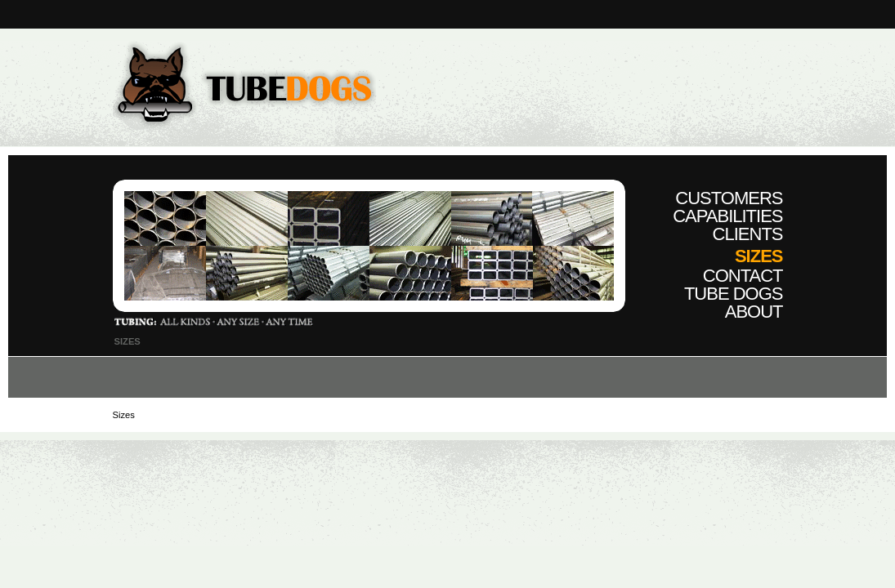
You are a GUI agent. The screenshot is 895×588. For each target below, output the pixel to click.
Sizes (759, 256)
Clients (748, 234)
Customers (729, 198)
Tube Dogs (734, 294)
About (754, 312)
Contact (743, 276)
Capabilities (727, 216)
